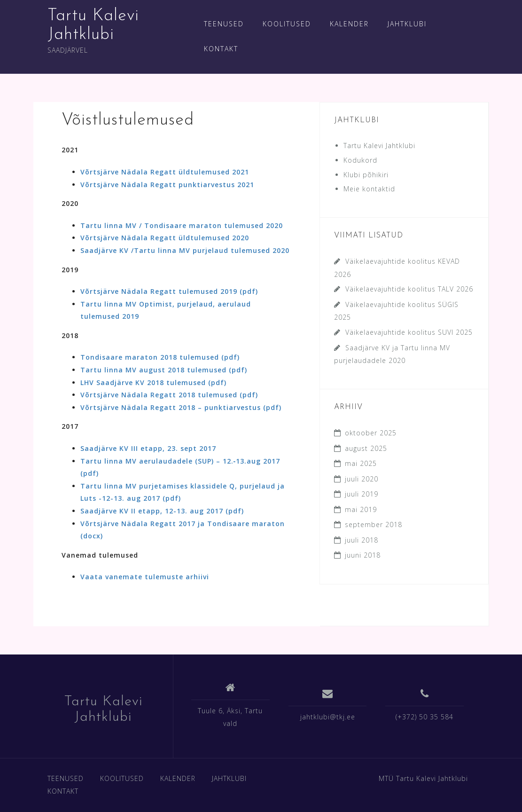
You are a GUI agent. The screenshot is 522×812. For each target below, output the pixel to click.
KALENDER (349, 24)
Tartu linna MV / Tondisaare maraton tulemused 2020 (182, 225)
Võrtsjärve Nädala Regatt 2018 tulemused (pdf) (169, 395)
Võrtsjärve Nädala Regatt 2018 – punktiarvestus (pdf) (181, 407)
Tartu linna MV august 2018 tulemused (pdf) (164, 370)
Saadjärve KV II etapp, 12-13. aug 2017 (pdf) (162, 511)
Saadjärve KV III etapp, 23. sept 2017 (148, 448)
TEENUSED (224, 24)
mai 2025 (361, 463)
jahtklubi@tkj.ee (328, 717)
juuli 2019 (362, 494)
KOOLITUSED (287, 24)
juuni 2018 (363, 555)
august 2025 (366, 448)
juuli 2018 (362, 540)
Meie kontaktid (369, 189)
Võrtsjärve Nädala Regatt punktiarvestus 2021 (167, 185)
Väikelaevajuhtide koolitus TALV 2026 (409, 289)
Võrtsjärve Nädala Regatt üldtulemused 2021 (165, 172)
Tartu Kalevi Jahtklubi (379, 146)
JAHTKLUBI (407, 24)
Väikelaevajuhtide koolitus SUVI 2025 (409, 332)
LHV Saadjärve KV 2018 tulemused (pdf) (153, 382)
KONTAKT (221, 49)
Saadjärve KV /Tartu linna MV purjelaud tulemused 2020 (185, 250)
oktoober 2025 (371, 433)
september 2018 (374, 524)
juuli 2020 (362, 479)
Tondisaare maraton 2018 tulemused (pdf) (160, 357)
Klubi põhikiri (366, 175)
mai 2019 (361, 509)
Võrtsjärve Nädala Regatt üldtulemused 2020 (165, 238)
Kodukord (360, 160)
